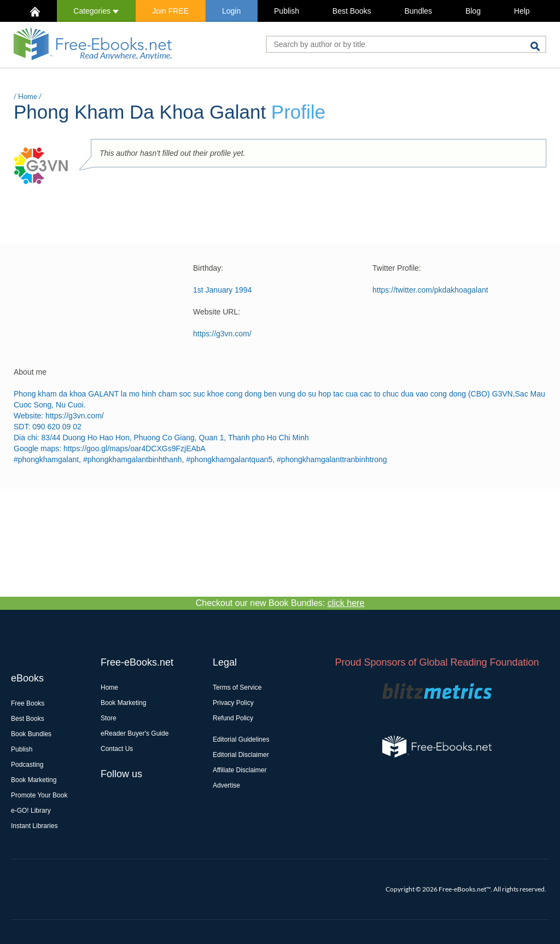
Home (28, 96)
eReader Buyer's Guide (135, 733)
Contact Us (117, 749)
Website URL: (217, 312)
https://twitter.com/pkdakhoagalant (430, 290)
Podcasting (27, 765)
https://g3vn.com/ (222, 334)
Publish (287, 11)
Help (522, 11)
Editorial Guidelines (241, 739)
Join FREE (170, 11)
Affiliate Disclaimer (240, 770)
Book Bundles (31, 734)
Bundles (418, 11)
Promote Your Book (39, 795)
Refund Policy (233, 718)
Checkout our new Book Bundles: (280, 603)
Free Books (28, 703)
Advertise (226, 785)
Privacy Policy (233, 703)
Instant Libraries (34, 826)
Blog (473, 11)
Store (109, 718)
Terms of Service (237, 687)
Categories (96, 11)
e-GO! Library (31, 811)
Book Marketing (34, 780)
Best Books (352, 11)
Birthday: (208, 268)
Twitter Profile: (397, 268)
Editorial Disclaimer (241, 755)
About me (30, 372)
